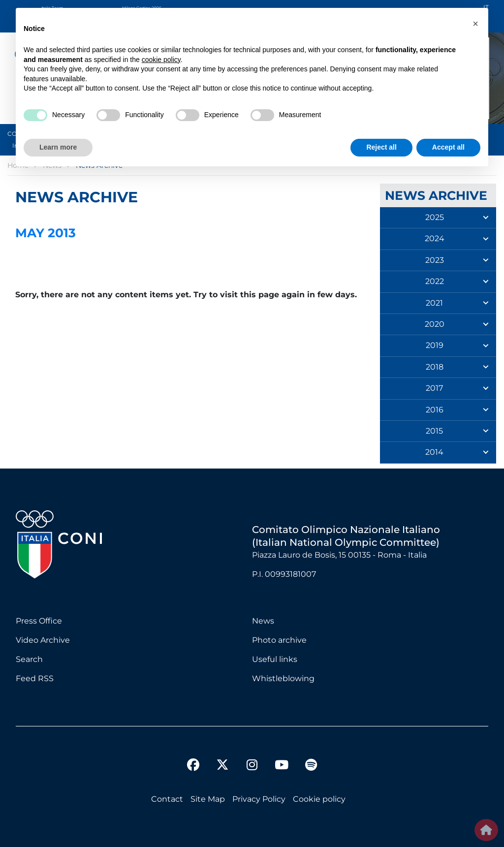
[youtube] (282, 766)
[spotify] (311, 766)
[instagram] (252, 766)
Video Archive (43, 640)
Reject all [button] (381, 147)
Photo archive (279, 640)
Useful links (275, 659)
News (263, 621)
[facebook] (193, 766)
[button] (475, 24)
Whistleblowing (283, 678)
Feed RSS (35, 678)
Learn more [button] (58, 147)
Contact (167, 799)
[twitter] (222, 757)
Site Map (208, 799)
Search (29, 659)
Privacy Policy (259, 799)
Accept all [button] (448, 147)
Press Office (39, 621)
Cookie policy (319, 799)
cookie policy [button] (161, 60)
